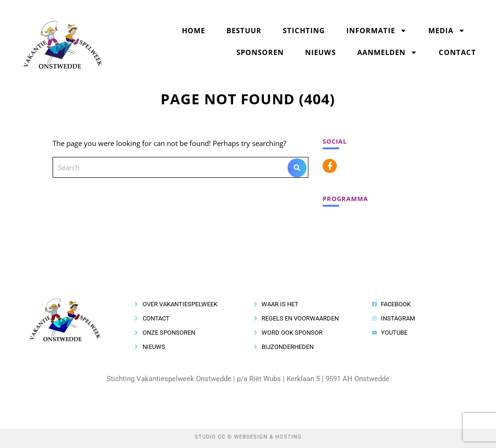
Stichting (304, 30)
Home (194, 30)
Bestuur (244, 30)
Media (447, 31)
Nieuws (320, 52)
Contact (457, 52)
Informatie (377, 31)
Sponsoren (260, 52)
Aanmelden (387, 52)
